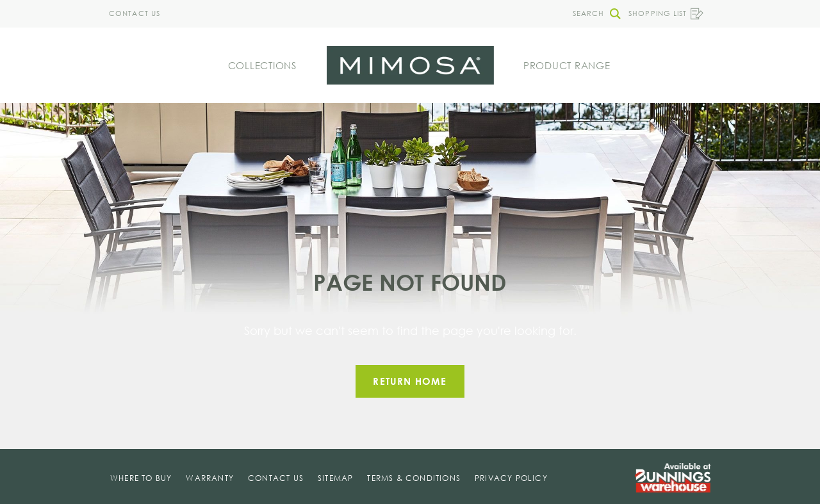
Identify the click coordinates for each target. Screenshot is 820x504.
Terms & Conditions (414, 478)
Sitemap (335, 478)
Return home (410, 381)
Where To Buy (141, 478)
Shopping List (666, 14)
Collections (262, 65)
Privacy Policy (511, 478)
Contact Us (135, 13)
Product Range (567, 65)
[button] (593, 14)
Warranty (210, 478)
